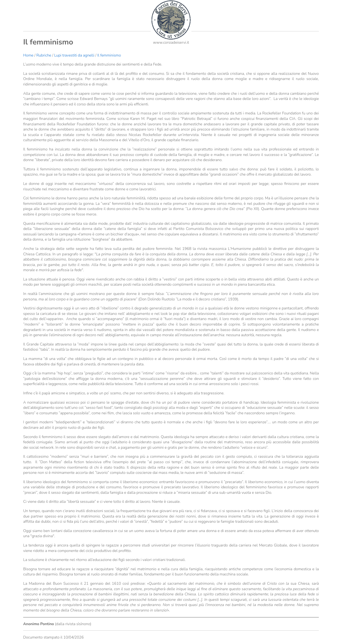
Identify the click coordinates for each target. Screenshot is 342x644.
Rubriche (44, 55)
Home (28, 55)
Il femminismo (109, 55)
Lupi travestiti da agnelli (74, 55)
